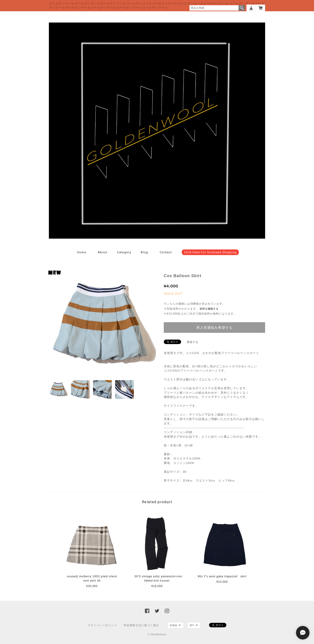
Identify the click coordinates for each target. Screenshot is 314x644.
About (103, 252)
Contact (166, 252)
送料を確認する (209, 309)
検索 (242, 8)
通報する (193, 342)
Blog (144, 252)
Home (82, 252)
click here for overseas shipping (210, 252)
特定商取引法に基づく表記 (141, 625)
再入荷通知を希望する (214, 328)
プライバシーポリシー (102, 625)
